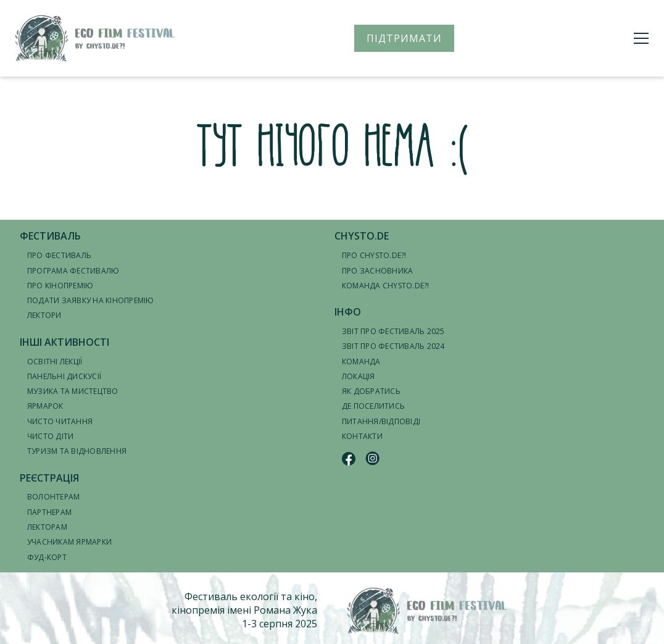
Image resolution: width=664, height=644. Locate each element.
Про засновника (377, 271)
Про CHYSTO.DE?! (374, 255)
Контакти (362, 436)
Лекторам (47, 527)
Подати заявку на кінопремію (90, 300)
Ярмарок (45, 406)
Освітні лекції (55, 362)
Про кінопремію (60, 286)
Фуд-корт (47, 557)
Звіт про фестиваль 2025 (393, 331)
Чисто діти (50, 436)
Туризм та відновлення (77, 451)
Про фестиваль (59, 255)
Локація (359, 376)
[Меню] (641, 38)
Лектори (44, 315)
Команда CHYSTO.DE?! (386, 286)
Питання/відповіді (381, 421)
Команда (361, 362)
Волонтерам (53, 497)
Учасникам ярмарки (69, 542)
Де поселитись (373, 406)
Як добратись (371, 391)
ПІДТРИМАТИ (404, 38)
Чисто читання (60, 421)
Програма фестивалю (73, 271)
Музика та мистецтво (73, 391)
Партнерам (49, 512)
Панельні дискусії (64, 376)
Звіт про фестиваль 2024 (393, 346)
